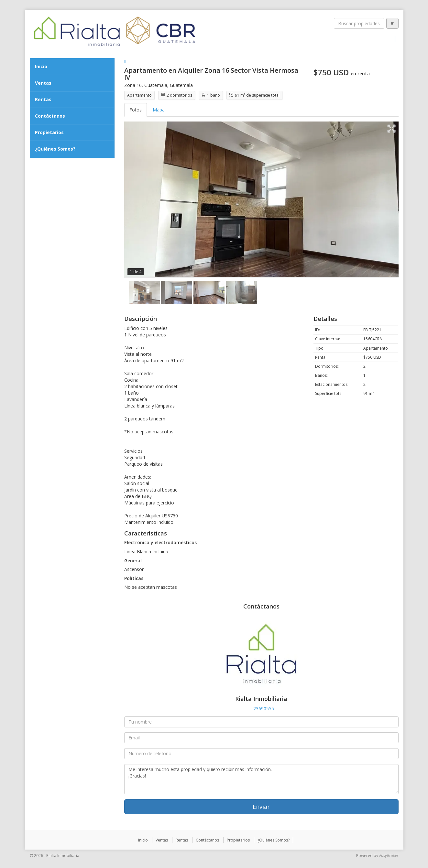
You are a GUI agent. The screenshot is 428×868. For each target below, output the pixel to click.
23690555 (264, 709)
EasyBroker (389, 856)
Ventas (43, 83)
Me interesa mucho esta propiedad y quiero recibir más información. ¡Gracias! (261, 779)
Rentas (43, 99)
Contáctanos (50, 116)
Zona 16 (133, 85)
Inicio (41, 66)
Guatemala (156, 85)
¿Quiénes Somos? (55, 149)
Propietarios (49, 132)
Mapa (159, 110)
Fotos (136, 110)
